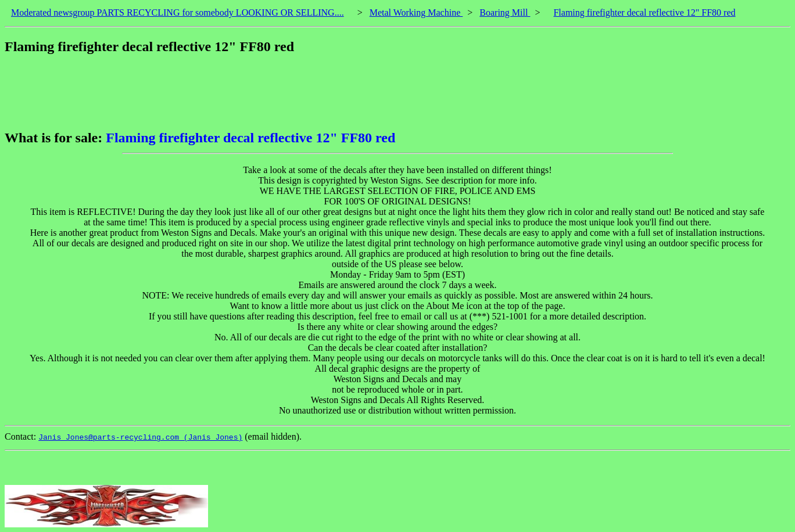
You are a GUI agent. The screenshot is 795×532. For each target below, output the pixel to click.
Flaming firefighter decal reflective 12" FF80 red (644, 12)
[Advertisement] (216, 92)
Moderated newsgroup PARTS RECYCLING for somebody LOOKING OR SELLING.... (178, 12)
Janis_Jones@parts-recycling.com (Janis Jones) (140, 437)
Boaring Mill (505, 12)
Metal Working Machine (416, 12)
